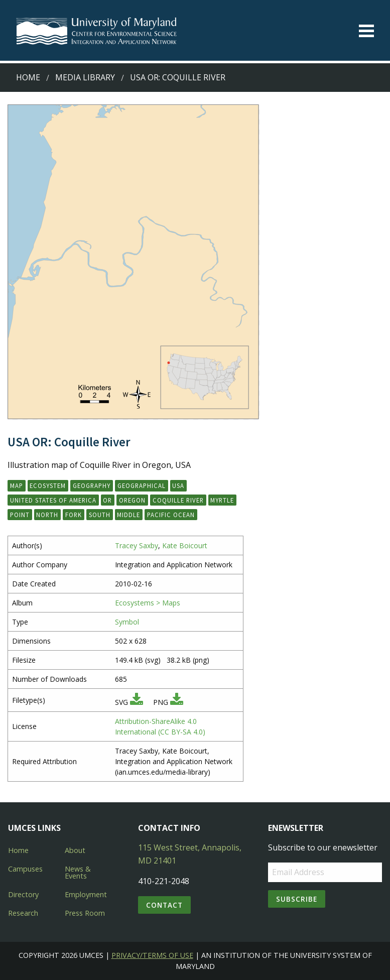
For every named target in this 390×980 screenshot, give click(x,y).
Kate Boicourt (185, 545)
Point (20, 515)
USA (178, 485)
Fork (74, 515)
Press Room (85, 913)
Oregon (132, 500)
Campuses (25, 869)
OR (107, 500)
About (75, 850)
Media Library (85, 77)
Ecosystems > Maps (148, 603)
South (100, 515)
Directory (23, 894)
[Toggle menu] (366, 31)
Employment (86, 894)
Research (23, 913)
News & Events (78, 872)
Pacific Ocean (171, 515)
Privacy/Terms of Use (152, 955)
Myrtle (222, 500)
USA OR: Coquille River (178, 77)
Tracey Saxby (137, 545)
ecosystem (48, 485)
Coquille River (178, 500)
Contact (164, 905)
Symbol (127, 622)
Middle (128, 515)
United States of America (53, 500)
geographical (142, 485)
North (47, 515)
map (17, 485)
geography (92, 485)
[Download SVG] (137, 702)
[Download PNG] (177, 702)
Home (28, 77)
